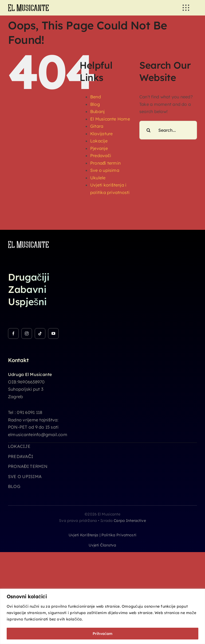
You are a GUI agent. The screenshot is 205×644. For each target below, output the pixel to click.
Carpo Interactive (130, 521)
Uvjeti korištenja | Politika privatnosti (102, 535)
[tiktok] (40, 333)
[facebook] (13, 333)
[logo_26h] (28, 6)
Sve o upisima (105, 170)
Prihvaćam (102, 634)
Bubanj (97, 111)
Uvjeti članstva (102, 545)
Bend (96, 97)
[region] (102, 616)
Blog (95, 104)
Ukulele (98, 178)
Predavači (101, 156)
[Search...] (168, 130)
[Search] (149, 130)
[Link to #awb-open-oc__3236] (186, 8)
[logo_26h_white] (28, 243)
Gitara (97, 126)
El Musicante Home (110, 119)
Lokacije (99, 141)
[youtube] (53, 333)
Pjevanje (99, 148)
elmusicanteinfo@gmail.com (38, 434)
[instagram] (27, 333)
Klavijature (102, 134)
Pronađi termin (105, 163)
